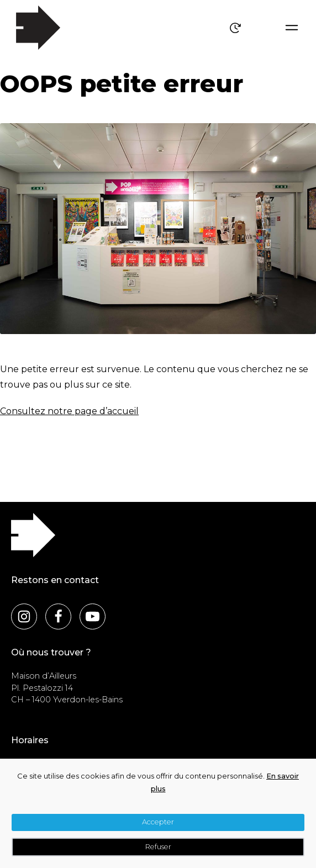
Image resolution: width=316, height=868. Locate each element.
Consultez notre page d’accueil (69, 411)
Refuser (158, 847)
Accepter (158, 822)
